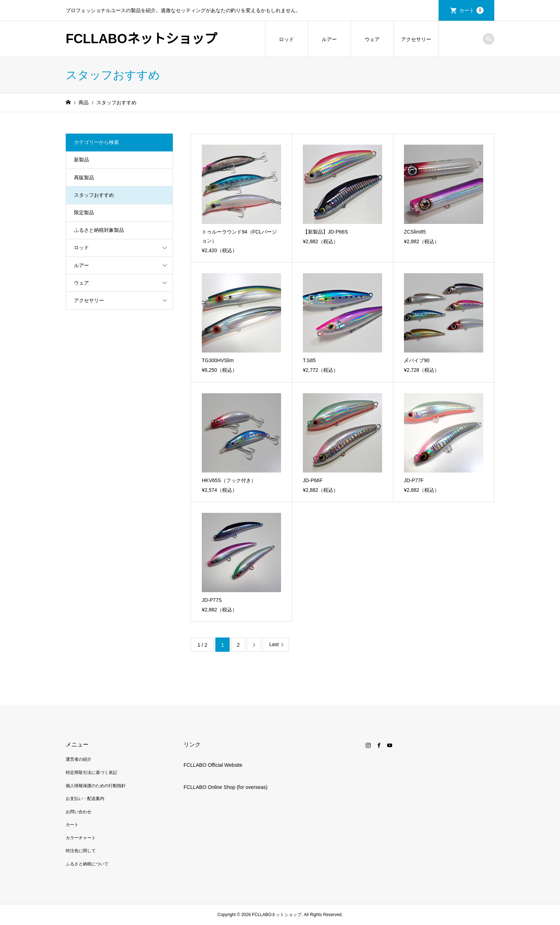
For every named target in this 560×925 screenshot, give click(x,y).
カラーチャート (81, 838)
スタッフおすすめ (94, 195)
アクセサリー (416, 39)
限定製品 (84, 212)
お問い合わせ (79, 812)
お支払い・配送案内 (85, 799)
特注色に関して (81, 851)
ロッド (286, 39)
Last (274, 644)
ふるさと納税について (87, 864)
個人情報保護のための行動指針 (96, 786)
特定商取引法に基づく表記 (91, 772)
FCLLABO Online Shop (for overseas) (226, 787)
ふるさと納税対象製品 (99, 230)
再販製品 (84, 177)
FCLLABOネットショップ (141, 39)
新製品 (81, 160)
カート (471, 10)
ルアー (329, 39)
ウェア (372, 39)
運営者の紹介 (79, 759)
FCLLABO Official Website (213, 765)
